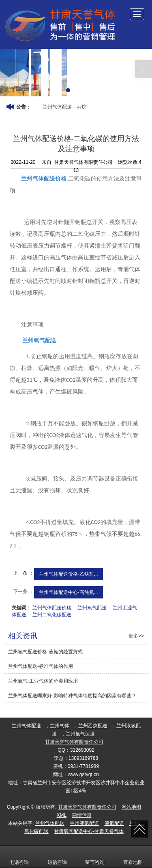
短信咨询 (57, 857)
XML (61, 815)
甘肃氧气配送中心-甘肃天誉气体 (89, 831)
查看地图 (133, 857)
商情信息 (82, 815)
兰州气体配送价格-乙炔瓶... (69, 574)
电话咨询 (19, 857)
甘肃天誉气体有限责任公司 (74, 742)
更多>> (136, 636)
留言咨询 (95, 857)
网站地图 (131, 807)
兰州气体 (60, 726)
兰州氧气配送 (92, 608)
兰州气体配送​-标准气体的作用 (41, 666)
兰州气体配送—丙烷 (64, 107)
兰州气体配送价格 (52, 608)
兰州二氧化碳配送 (52, 615)
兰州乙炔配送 (93, 726)
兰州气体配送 (26, 726)
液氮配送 (114, 823)
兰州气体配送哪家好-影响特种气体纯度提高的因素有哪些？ (72, 696)
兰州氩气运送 (80, 734)
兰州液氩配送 (84, 823)
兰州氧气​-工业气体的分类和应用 (43, 681)
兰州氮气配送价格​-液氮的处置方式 (45, 652)
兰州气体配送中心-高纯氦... (69, 592)
